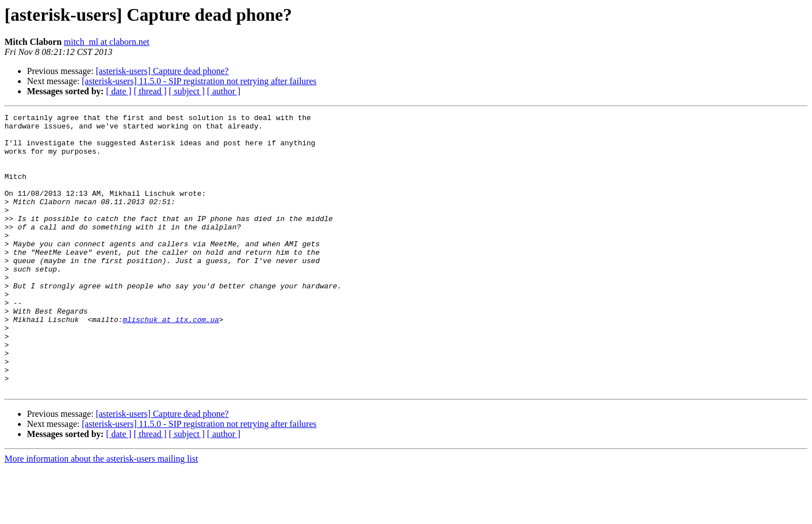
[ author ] (224, 91)
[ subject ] (187, 91)
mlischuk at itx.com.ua (171, 361)
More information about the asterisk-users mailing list (101, 514)
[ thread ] (150, 91)
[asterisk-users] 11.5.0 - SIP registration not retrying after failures (199, 81)
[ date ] (119, 91)
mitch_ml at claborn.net (107, 42)
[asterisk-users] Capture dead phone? (162, 71)
